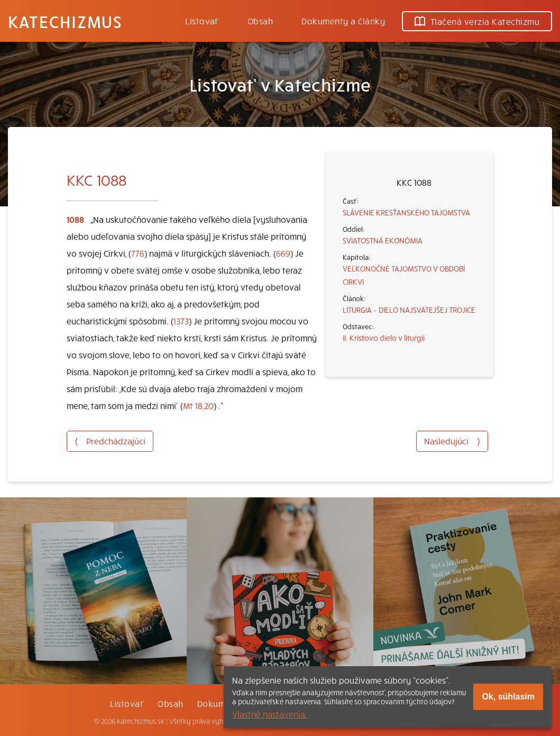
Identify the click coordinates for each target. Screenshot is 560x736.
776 (138, 253)
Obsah (260, 21)
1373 (181, 321)
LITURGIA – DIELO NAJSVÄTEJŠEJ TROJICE (409, 310)
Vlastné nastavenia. (270, 714)
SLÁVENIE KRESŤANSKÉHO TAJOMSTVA (406, 212)
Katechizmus (65, 21)
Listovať (202, 21)
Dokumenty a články (343, 21)
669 (283, 253)
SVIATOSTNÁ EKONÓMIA (383, 240)
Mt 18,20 (198, 405)
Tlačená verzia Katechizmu (477, 21)
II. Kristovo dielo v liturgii (384, 338)
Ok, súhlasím (508, 697)
